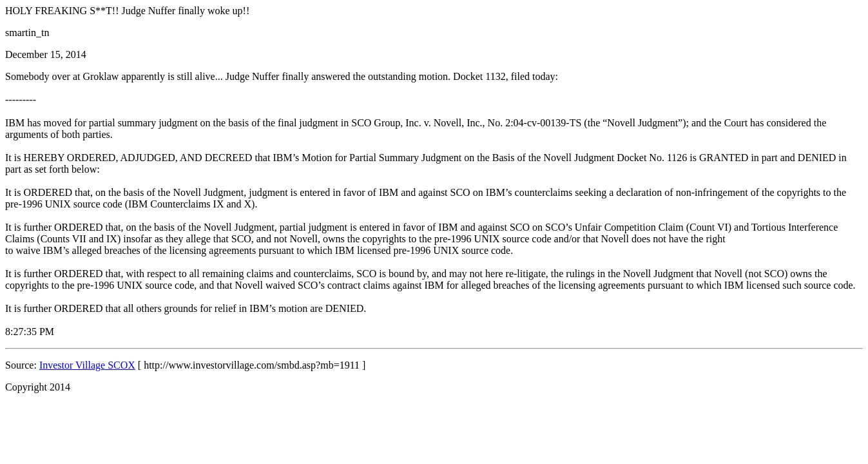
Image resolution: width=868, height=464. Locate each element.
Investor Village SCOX (87, 365)
